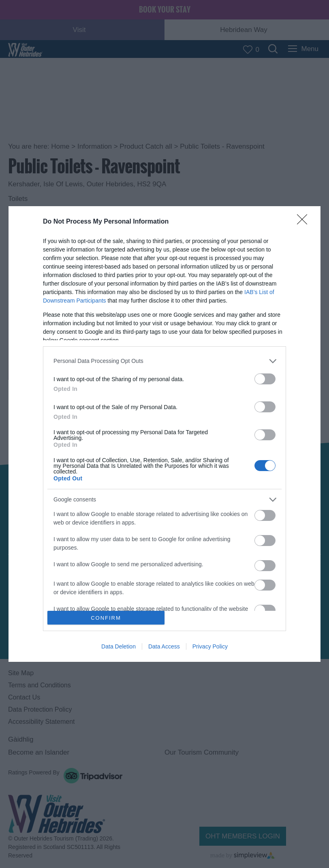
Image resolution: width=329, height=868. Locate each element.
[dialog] (164, 434)
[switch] (265, 379)
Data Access (164, 646)
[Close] (305, 222)
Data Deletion (119, 646)
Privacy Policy (210, 646)
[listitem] (164, 361)
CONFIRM (106, 618)
